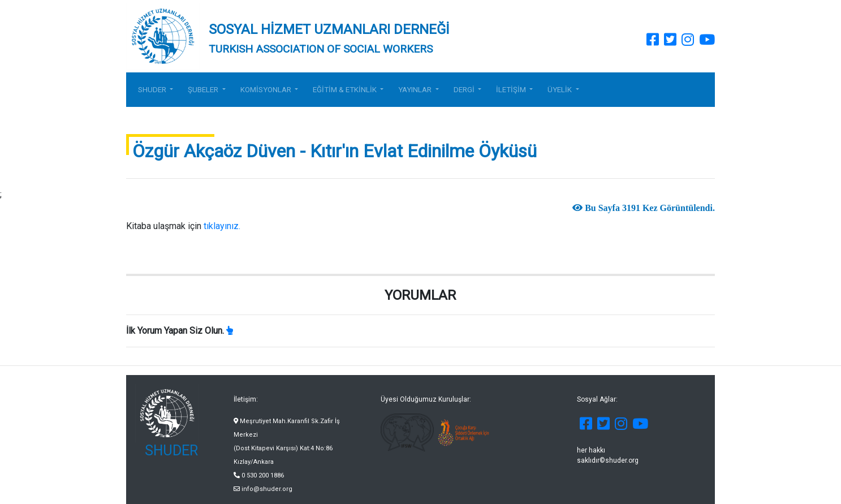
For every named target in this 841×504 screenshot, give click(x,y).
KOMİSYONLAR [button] (267, 90)
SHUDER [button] (153, 90)
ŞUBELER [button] (204, 90)
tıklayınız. (223, 226)
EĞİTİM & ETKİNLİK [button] (346, 90)
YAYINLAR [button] (416, 90)
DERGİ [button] (465, 90)
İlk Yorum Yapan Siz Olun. (175, 331)
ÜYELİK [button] (560, 90)
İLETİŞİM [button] (512, 90)
